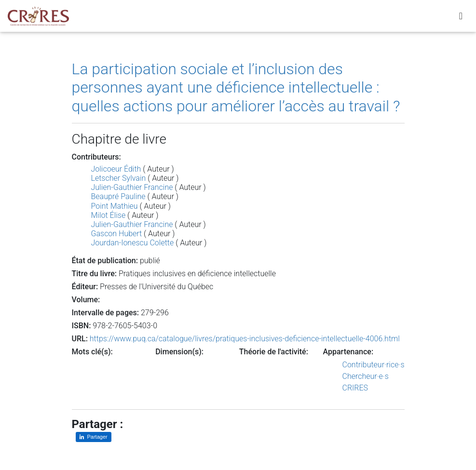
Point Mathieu (115, 206)
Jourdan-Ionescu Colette (133, 243)
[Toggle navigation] (461, 18)
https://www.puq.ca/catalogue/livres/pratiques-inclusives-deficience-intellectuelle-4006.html (245, 339)
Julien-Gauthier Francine (132, 187)
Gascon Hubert (117, 234)
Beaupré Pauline (118, 196)
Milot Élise (109, 215)
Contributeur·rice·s (374, 365)
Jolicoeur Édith (116, 169)
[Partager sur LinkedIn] (94, 437)
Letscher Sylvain (119, 178)
